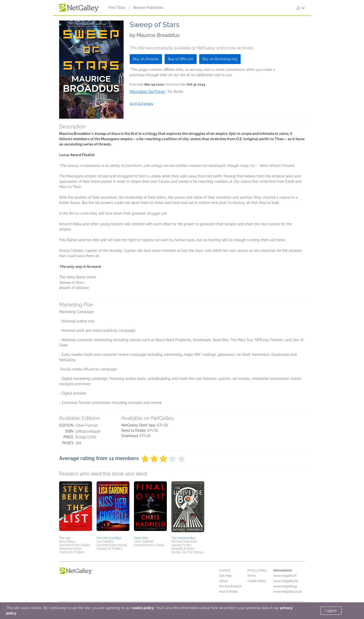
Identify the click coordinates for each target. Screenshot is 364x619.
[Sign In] (301, 8)
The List (65, 538)
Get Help (225, 576)
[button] (76, 508)
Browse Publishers (148, 8)
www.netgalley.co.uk (288, 592)
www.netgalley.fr (285, 576)
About (223, 581)
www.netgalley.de (286, 581)
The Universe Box (184, 538)
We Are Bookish (230, 586)
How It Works (229, 592)
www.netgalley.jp (285, 586)
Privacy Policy (257, 570)
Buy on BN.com (181, 59)
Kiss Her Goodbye (109, 538)
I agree (331, 611)
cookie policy (143, 608)
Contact (225, 570)
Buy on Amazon (146, 59)
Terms (252, 576)
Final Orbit (141, 538)
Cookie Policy (257, 581)
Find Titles (117, 8)
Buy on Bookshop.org (220, 59)
